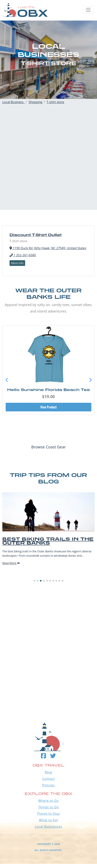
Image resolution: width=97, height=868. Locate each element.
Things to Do (48, 807)
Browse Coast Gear (48, 447)
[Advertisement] (47, 162)
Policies (48, 785)
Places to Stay (48, 814)
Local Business (14, 102)
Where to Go (49, 801)
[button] (90, 380)
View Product (48, 407)
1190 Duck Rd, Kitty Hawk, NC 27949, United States (48, 248)
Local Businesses (48, 826)
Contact (48, 779)
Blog (49, 772)
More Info (17, 263)
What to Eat (48, 820)
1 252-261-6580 (23, 255)
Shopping (35, 102)
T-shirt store (55, 102)
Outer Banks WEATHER (48, 688)
